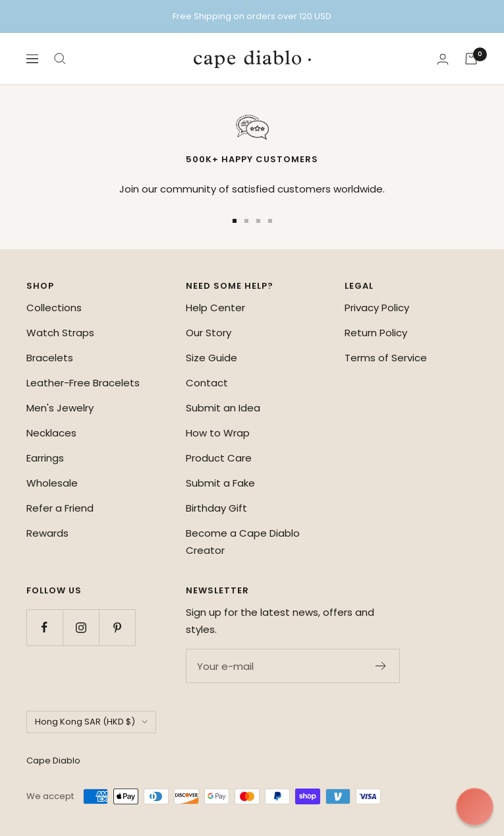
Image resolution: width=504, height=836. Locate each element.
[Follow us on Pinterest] (117, 627)
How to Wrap (218, 433)
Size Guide (211, 358)
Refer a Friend (60, 508)
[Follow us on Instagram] (81, 627)
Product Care (219, 458)
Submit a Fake (220, 483)
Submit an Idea (223, 408)
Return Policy (376, 333)
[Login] (443, 59)
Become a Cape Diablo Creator (243, 542)
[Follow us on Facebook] (44, 627)
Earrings (45, 458)
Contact (207, 383)
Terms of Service (386, 358)
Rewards (47, 533)
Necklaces (51, 433)
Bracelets (50, 358)
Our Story (209, 333)
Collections (54, 308)
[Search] (60, 59)
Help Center (215, 308)
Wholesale (52, 483)
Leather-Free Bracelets (83, 383)
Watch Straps (60, 333)
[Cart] (471, 59)
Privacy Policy (377, 308)
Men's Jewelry (60, 408)
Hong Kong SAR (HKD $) (91, 722)
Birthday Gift (216, 508)
